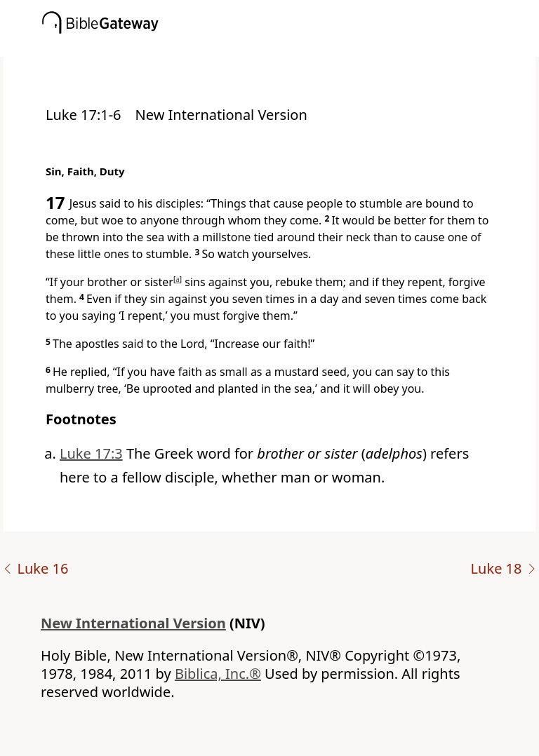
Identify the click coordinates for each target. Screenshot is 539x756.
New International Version (133, 623)
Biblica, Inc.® (218, 674)
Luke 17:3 (91, 453)
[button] (291, 47)
